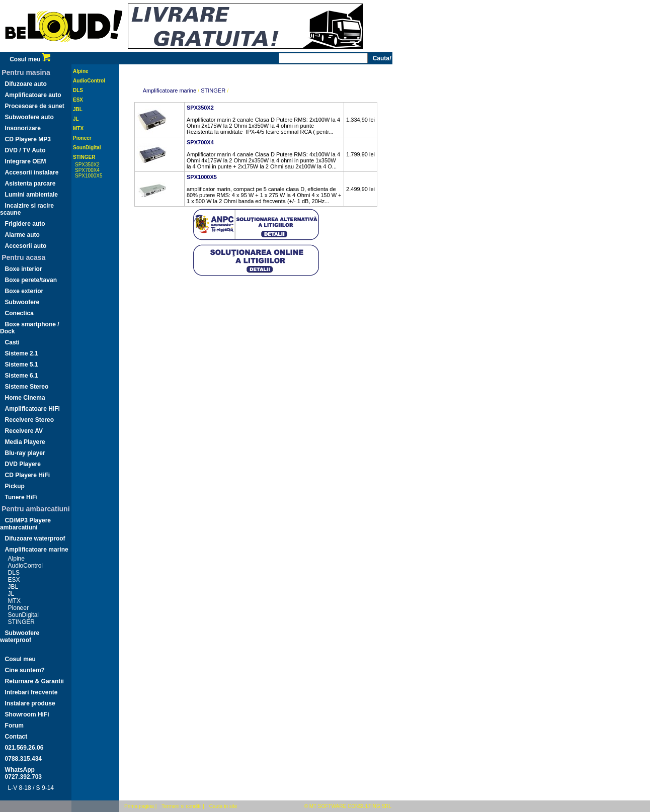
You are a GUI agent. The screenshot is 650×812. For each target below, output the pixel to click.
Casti (12, 342)
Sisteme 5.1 (22, 365)
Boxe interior (24, 269)
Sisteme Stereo (27, 387)
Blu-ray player (25, 453)
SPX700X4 (87, 170)
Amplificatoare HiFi (32, 409)
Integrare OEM (26, 161)
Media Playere (25, 442)
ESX (14, 580)
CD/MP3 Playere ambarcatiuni (25, 524)
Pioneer (18, 608)
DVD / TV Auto (25, 150)
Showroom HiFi (27, 714)
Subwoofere (22, 302)
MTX (14, 601)
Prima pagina (139, 806)
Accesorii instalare (32, 172)
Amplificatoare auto (33, 95)
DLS (14, 573)
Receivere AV (24, 431)
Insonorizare (23, 128)
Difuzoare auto (26, 84)
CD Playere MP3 (28, 139)
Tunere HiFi (21, 497)
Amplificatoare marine (37, 550)
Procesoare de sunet (35, 106)
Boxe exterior (24, 291)
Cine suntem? (25, 670)
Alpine (16, 559)
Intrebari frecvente (31, 692)
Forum (14, 726)
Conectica (19, 313)
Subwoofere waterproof (20, 637)
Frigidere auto (25, 224)
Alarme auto (22, 235)
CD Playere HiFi (27, 475)
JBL (13, 587)
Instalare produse (30, 703)
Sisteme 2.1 (22, 353)
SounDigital (23, 615)
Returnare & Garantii (34, 681)
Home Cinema (25, 398)
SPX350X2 (87, 165)
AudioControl (25, 566)
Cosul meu (30, 59)
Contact (16, 737)
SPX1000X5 (89, 176)
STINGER (21, 622)
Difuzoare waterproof (35, 538)
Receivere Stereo (29, 420)
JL (11, 594)
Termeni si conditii (181, 806)
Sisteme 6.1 (22, 376)
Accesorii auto (26, 246)
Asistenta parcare (30, 184)
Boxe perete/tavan (31, 280)
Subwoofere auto (29, 117)
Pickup (15, 486)
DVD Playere (23, 464)
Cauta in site (223, 806)
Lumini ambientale (31, 195)
